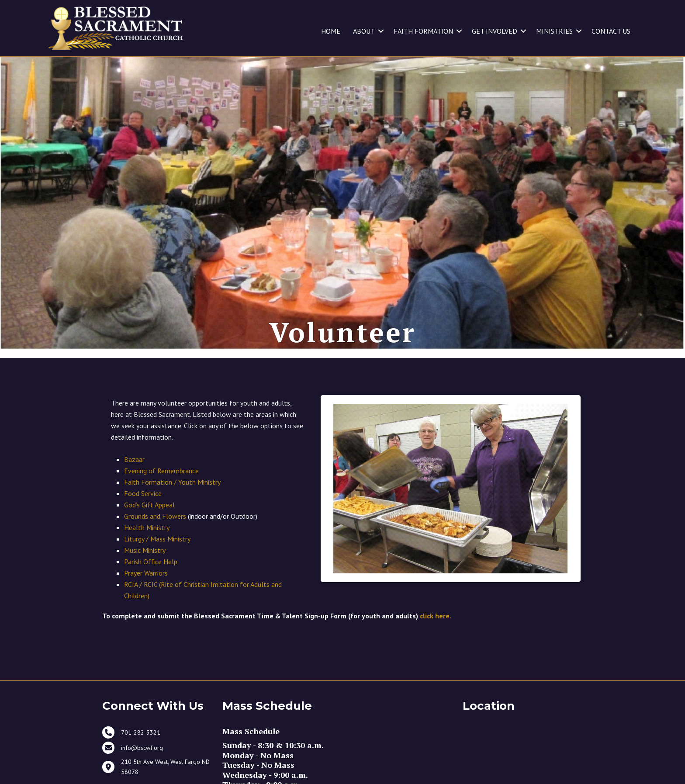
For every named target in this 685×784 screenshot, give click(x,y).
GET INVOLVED (495, 31)
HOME (331, 31)
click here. (436, 628)
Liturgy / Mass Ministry (157, 552)
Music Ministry (145, 563)
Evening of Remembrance (161, 483)
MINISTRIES (554, 31)
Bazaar (134, 472)
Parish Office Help (151, 574)
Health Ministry (147, 540)
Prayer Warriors (146, 586)
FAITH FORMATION (423, 31)
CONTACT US (611, 31)
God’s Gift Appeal (149, 517)
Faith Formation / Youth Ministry (172, 495)
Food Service (143, 506)
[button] (381, 31)
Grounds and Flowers (155, 529)
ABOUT (364, 31)
